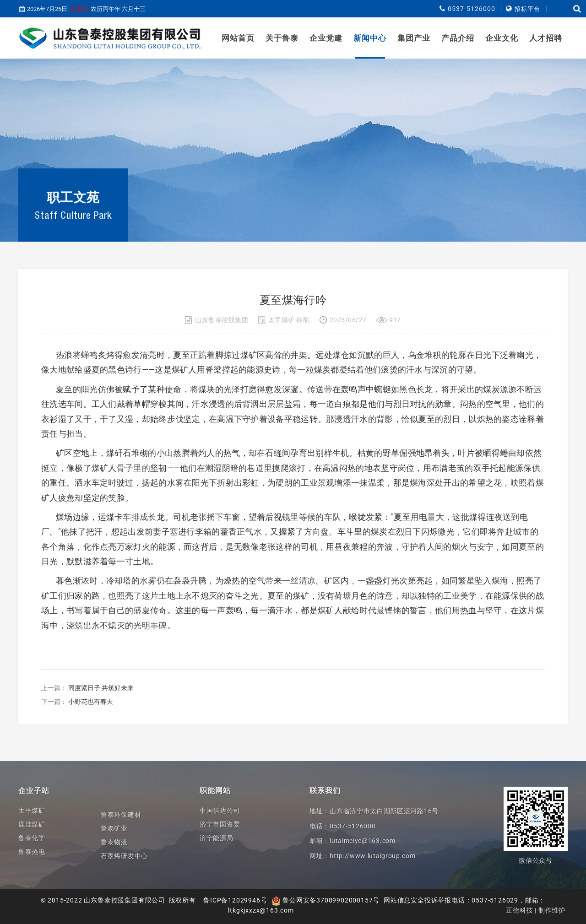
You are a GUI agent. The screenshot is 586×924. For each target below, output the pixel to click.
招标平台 (527, 9)
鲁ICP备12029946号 (235, 900)
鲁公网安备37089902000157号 (326, 900)
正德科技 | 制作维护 (536, 910)
